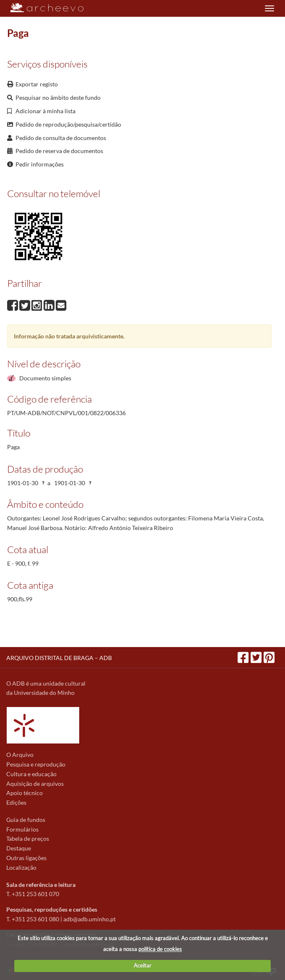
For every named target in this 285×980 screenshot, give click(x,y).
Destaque (19, 848)
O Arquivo (20, 755)
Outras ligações (26, 858)
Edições (16, 802)
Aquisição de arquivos (35, 784)
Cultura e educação (31, 774)
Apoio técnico (25, 793)
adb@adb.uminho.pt (89, 919)
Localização (21, 867)
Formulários (22, 829)
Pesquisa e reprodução (36, 764)
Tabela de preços (28, 838)
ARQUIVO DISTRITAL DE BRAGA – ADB (59, 658)
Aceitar (142, 965)
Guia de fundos (26, 820)
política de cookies (160, 949)
